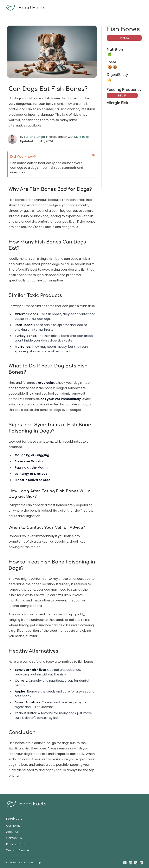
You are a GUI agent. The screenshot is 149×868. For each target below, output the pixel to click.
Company (13, 826)
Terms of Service (18, 850)
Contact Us (14, 838)
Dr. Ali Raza (81, 137)
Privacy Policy (16, 844)
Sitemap (36, 862)
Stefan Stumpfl (34, 137)
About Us (12, 832)
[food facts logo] (74, 8)
